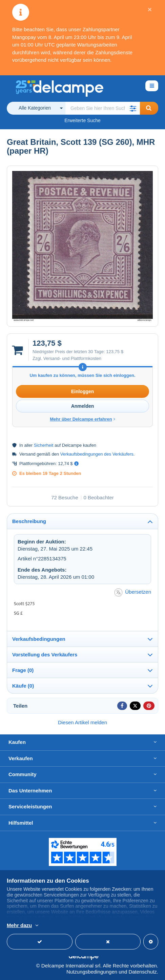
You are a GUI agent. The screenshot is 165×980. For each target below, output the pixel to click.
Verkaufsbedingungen (39, 639)
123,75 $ (115, 352)
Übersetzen (133, 592)
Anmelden (83, 406)
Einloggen (83, 391)
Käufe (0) (23, 686)
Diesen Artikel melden (82, 722)
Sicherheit (44, 445)
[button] (133, 108)
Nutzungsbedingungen (92, 972)
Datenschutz (142, 972)
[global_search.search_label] (103, 108)
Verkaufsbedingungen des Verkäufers (97, 454)
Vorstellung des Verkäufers (45, 655)
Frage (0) (23, 670)
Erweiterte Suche (82, 120)
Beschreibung (29, 521)
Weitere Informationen (32, 926)
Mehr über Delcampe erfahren (82, 419)
